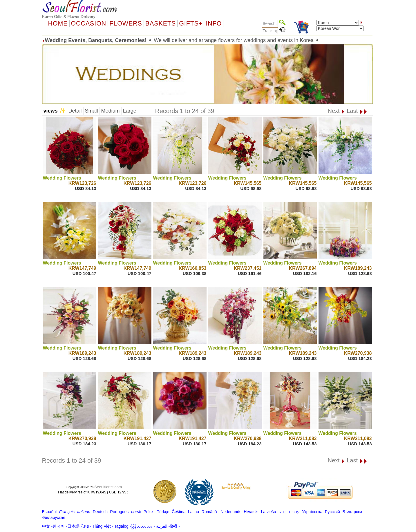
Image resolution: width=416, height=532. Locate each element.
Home (58, 23)
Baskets (161, 23)
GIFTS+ (191, 23)
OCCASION (89, 23)
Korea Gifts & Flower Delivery (69, 17)
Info (214, 23)
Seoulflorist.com (108, 487)
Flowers (126, 23)
